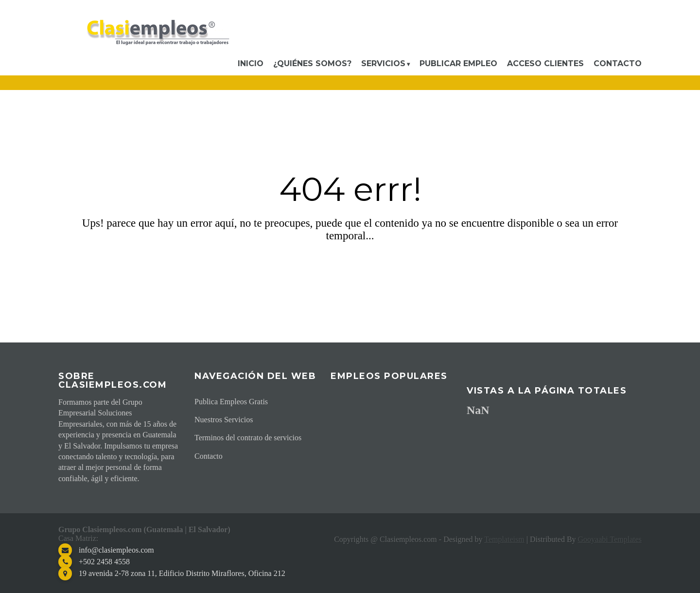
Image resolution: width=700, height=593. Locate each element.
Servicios (383, 63)
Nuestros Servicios (224, 420)
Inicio (251, 63)
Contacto (618, 63)
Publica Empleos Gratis (231, 402)
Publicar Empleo (458, 63)
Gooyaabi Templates (610, 539)
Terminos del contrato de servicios (248, 438)
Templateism (504, 539)
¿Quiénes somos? (312, 63)
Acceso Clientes (545, 63)
